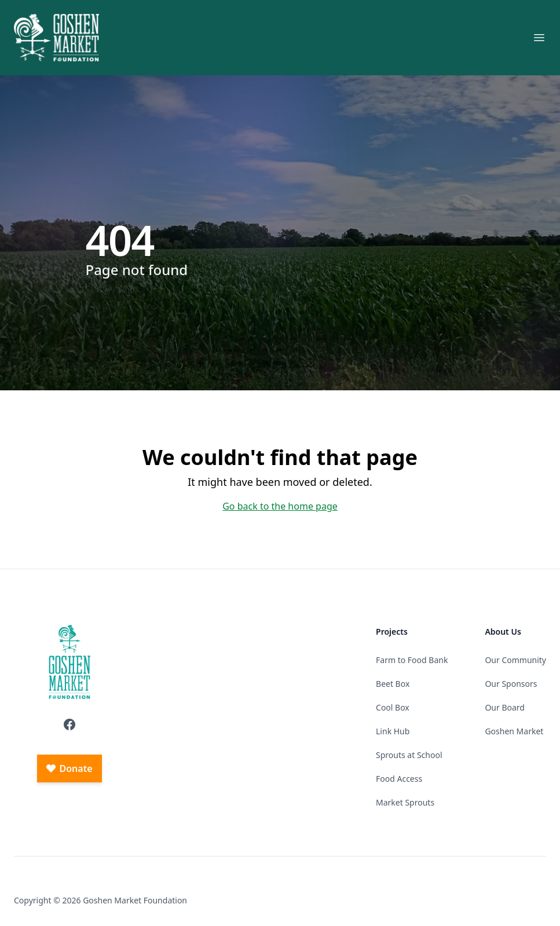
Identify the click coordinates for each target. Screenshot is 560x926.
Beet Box (393, 684)
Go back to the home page (280, 506)
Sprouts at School (409, 755)
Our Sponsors (511, 684)
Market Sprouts (405, 802)
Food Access (399, 779)
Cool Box (393, 707)
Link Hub (393, 731)
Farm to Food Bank (412, 660)
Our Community (515, 660)
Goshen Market (514, 731)
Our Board (505, 707)
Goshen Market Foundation (135, 900)
